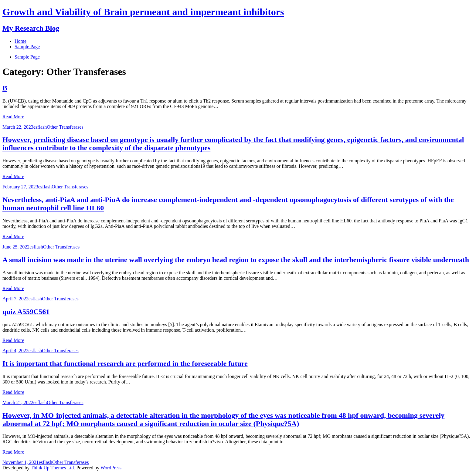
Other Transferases (65, 127)
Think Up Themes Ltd (52, 468)
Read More (13, 117)
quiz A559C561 (26, 312)
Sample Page (27, 57)
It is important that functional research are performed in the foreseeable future (125, 363)
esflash (40, 127)
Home (20, 41)
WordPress (111, 468)
